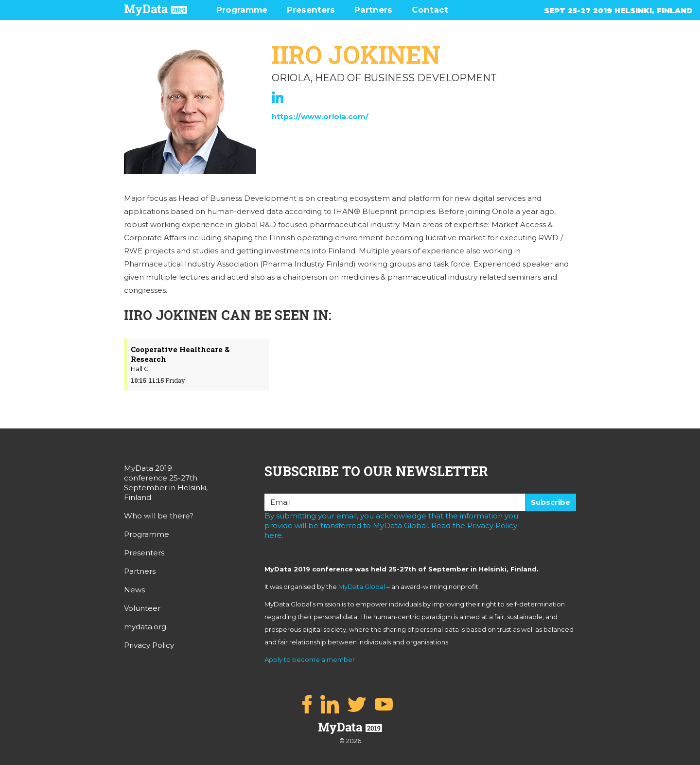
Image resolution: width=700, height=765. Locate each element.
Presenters (311, 10)
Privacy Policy (149, 645)
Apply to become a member (310, 659)
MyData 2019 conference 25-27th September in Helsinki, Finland (166, 483)
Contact (430, 10)
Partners (373, 10)
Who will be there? (159, 516)
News (134, 590)
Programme (242, 10)
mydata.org (145, 627)
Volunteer (142, 608)
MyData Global (362, 587)
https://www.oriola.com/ (320, 116)
